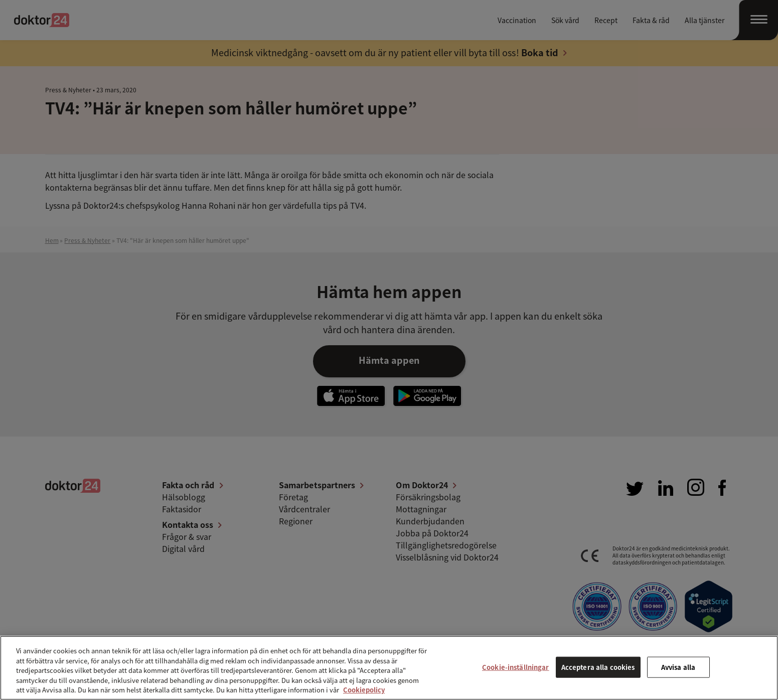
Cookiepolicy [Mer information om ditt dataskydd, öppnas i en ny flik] (364, 690)
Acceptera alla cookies (598, 667)
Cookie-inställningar (516, 667)
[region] (389, 668)
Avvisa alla (678, 667)
